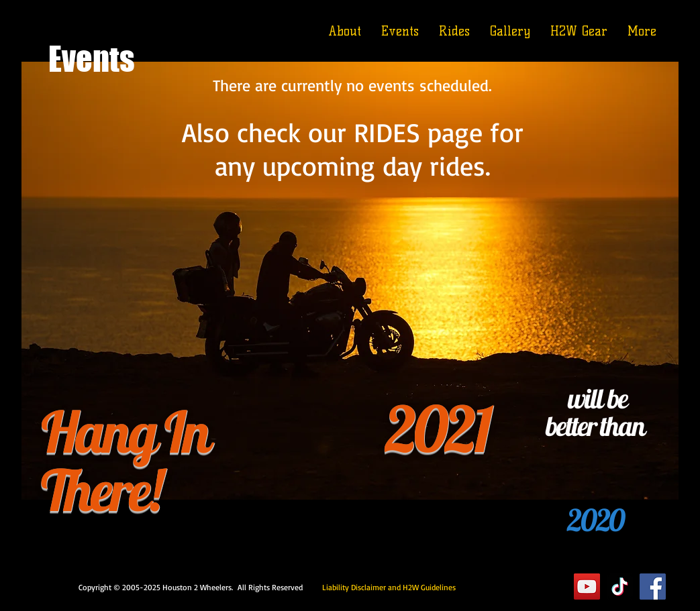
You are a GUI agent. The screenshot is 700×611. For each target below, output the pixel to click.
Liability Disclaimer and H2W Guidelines (389, 587)
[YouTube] (587, 587)
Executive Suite (511, 587)
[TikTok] (620, 587)
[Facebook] (653, 587)
